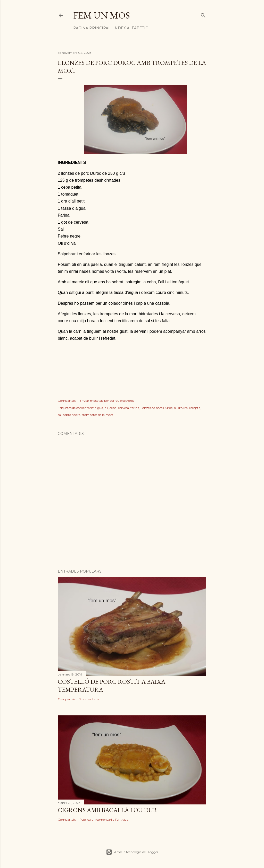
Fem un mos (102, 15)
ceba (113, 408)
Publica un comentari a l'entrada (104, 819)
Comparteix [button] (67, 401)
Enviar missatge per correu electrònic (107, 401)
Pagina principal (92, 28)
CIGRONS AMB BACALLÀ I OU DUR (108, 810)
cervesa (123, 408)
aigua (99, 408)
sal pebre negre (69, 415)
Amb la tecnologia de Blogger (132, 852)
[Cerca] (203, 14)
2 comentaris (89, 699)
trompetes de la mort (97, 415)
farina (135, 408)
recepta (195, 408)
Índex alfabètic (131, 28)
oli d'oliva (181, 408)
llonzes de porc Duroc (157, 408)
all (106, 408)
